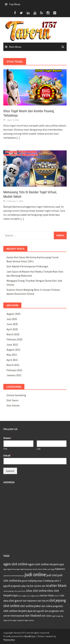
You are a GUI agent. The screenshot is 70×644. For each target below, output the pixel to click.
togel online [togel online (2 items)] (8, 620)
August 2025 (13, 314)
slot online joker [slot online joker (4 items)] (30, 606)
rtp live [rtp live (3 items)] (30, 586)
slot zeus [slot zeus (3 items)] (46, 616)
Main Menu (15, 47)
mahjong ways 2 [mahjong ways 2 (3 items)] (36, 581)
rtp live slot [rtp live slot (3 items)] (40, 586)
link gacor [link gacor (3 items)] (22, 581)
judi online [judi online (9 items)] (35, 574)
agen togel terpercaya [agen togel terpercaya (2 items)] (24, 569)
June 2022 (12, 345)
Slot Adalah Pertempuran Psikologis (27, 266)
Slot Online (13, 405)
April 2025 (12, 329)
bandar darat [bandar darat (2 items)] (37, 569)
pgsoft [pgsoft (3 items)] (7, 586)
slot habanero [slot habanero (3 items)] (30, 601)
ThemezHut (9, 640)
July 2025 (12, 319)
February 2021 (14, 370)
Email (8, 455)
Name (8, 438)
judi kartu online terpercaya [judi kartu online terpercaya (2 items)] (14, 576)
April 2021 (12, 360)
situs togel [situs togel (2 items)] (22, 596)
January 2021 (14, 375)
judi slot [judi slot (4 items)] (52, 575)
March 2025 (13, 334)
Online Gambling (16, 395)
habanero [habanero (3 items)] (60, 569)
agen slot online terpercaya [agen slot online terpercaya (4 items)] (46, 564)
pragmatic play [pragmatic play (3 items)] (18, 586)
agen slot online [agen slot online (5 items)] (15, 564)
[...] (18, 138)
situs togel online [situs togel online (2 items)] (33, 596)
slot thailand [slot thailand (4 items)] (33, 615)
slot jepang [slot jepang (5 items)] (57, 600)
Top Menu (15, 4)
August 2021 (13, 350)
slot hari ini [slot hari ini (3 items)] (43, 601)
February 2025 (14, 339)
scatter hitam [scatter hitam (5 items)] (56, 586)
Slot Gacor (13, 400)
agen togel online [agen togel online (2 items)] (10, 569)
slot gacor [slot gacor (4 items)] (15, 601)
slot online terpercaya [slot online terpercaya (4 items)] (18, 611)
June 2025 (12, 324)
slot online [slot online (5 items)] (11, 606)
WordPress (30, 636)
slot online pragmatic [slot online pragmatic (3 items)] (52, 606)
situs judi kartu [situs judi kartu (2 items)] (20, 591)
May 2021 (12, 355)
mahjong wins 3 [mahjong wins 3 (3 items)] (53, 581)
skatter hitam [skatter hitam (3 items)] (47, 595)
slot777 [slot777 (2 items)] (57, 596)
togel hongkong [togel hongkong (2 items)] (57, 616)
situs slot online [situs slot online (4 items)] (36, 591)
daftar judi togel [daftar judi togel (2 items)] (49, 569)
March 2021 (13, 365)
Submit (10, 471)
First (5, 449)
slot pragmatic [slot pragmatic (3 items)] (52, 611)
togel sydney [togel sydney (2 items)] (29, 620)
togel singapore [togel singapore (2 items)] (18, 620)
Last (39, 449)
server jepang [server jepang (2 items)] (8, 591)
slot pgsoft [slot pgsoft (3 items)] (38, 611)
